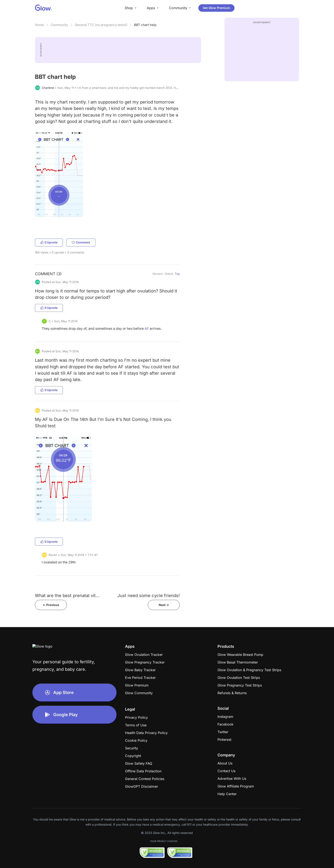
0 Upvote (49, 242)
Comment (81, 242)
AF (147, 329)
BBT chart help (145, 25)
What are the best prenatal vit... (67, 595)
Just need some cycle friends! (149, 595)
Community (59, 25)
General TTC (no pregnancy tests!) (101, 25)
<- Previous (51, 605)
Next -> (164, 605)
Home (39, 25)
